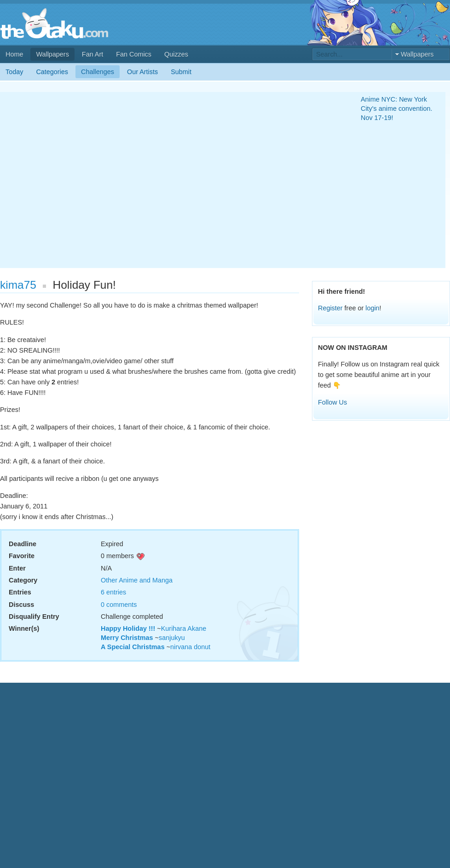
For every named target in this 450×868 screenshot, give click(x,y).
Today (14, 72)
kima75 (18, 285)
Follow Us (332, 402)
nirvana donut (190, 647)
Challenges (98, 72)
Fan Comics (134, 54)
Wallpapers (52, 54)
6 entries (113, 592)
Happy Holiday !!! (128, 628)
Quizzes (176, 54)
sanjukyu (172, 638)
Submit (181, 72)
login (372, 308)
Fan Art (92, 54)
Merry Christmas (127, 638)
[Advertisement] (86, 180)
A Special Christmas (133, 647)
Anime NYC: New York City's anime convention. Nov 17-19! (397, 108)
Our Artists (142, 72)
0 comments (119, 605)
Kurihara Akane (184, 628)
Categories (52, 72)
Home (14, 54)
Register (330, 308)
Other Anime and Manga (137, 580)
